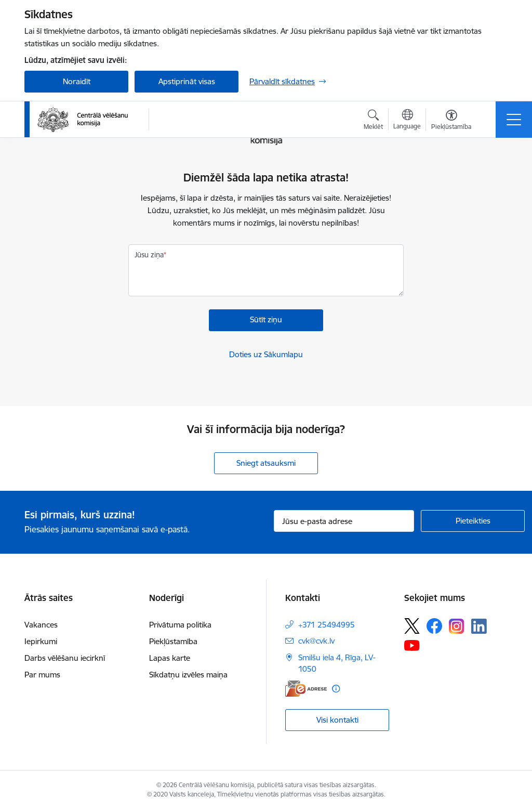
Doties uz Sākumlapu (266, 354)
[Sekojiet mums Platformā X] (412, 626)
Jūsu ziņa (149, 255)
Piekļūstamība (173, 641)
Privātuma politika (180, 625)
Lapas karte (170, 658)
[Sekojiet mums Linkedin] (479, 626)
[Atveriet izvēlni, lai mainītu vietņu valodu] (407, 121)
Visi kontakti (337, 720)
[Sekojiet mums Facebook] (434, 626)
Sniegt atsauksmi (266, 463)
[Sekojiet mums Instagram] (457, 626)
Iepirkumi (41, 641)
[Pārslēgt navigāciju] (514, 120)
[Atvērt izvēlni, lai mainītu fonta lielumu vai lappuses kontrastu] (451, 121)
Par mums (42, 675)
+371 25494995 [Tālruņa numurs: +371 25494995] (327, 625)
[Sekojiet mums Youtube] (412, 645)
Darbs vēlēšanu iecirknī (65, 658)
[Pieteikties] (473, 521)
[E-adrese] (306, 689)
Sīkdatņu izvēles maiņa (188, 675)
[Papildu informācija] (336, 689)
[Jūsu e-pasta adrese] (344, 521)
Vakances (41, 625)
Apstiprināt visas (187, 81)
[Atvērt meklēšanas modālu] (373, 121)
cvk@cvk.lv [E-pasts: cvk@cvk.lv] (316, 641)
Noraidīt (77, 81)
